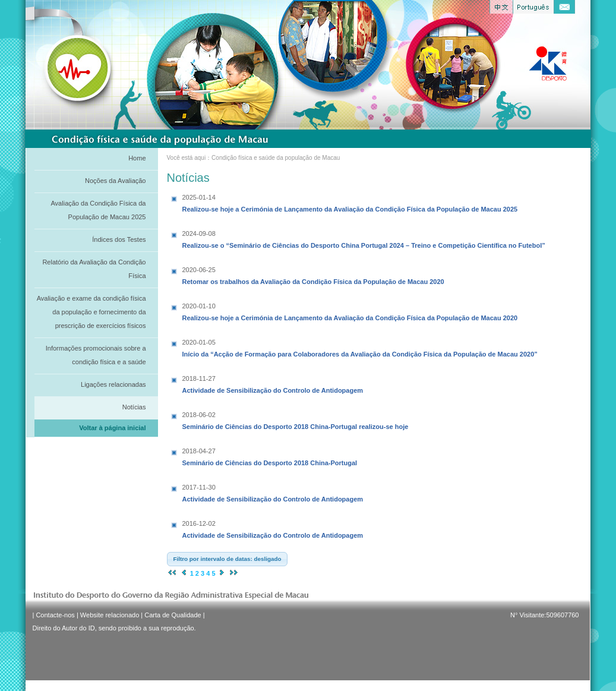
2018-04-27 (199, 451)
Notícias (134, 407)
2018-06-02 (199, 415)
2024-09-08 (199, 234)
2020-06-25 (199, 270)
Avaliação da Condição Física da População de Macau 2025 (98, 210)
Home (137, 158)
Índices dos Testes (119, 239)
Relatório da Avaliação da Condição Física (94, 269)
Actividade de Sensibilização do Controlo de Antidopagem (273, 383)
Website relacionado (110, 615)
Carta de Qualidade (173, 615)
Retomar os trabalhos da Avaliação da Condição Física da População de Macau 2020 (313, 274)
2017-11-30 (199, 487)
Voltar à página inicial (112, 428)
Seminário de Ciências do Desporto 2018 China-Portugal (270, 456)
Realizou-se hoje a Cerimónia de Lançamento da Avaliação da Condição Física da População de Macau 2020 (350, 311)
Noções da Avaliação (116, 181)
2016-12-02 (199, 523)
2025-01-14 (199, 197)
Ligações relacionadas (113, 384)
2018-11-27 (199, 378)
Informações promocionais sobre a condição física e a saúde (96, 355)
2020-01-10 (199, 306)
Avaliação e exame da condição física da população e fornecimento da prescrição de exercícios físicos (91, 312)
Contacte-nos (55, 615)
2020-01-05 (199, 342)
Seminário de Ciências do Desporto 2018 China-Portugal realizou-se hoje (296, 419)
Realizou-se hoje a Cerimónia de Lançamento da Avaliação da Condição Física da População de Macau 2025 (350, 202)
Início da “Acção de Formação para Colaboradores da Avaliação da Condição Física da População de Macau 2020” (360, 347)
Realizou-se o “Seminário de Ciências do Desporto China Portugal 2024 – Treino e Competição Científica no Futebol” (364, 238)
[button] (228, 559)
